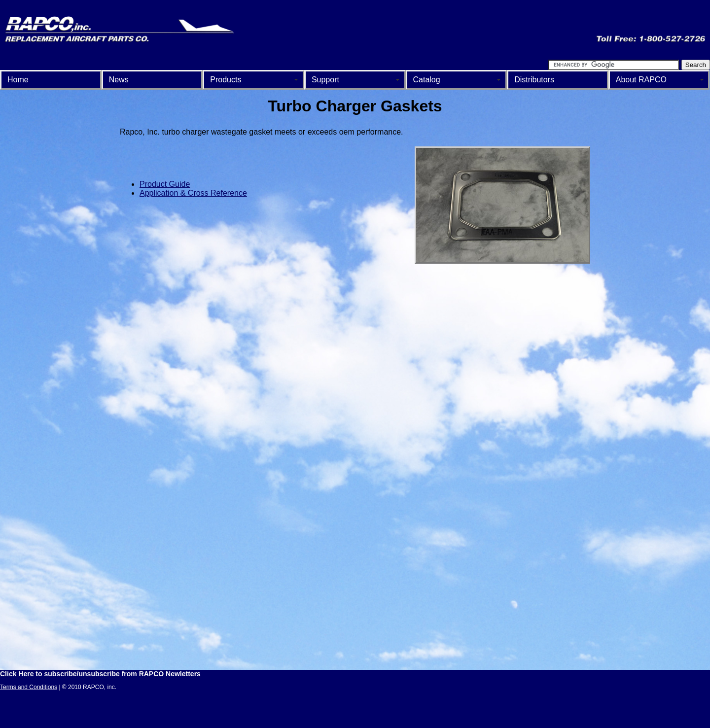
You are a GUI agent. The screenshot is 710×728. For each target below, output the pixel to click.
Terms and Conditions (29, 687)
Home (18, 80)
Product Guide (165, 184)
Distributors (534, 80)
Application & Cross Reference (193, 193)
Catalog (427, 80)
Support (325, 80)
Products (226, 80)
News (119, 80)
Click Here (17, 674)
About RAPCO (641, 80)
